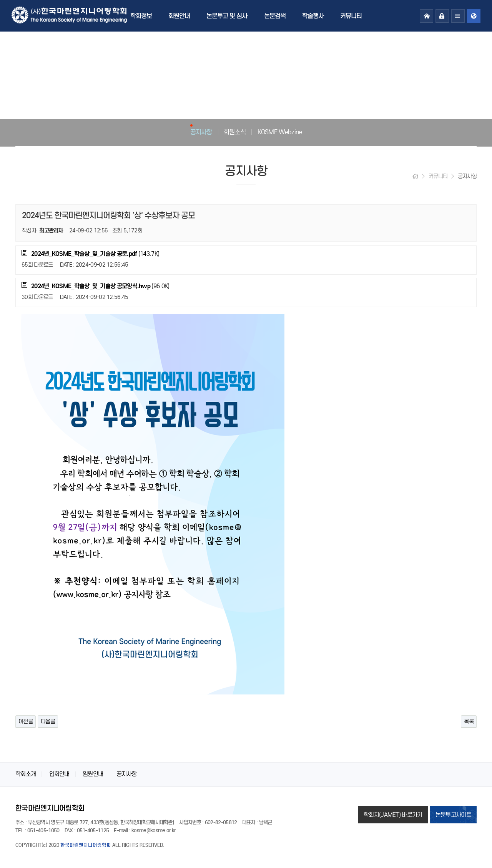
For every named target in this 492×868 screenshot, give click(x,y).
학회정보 (141, 16)
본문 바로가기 (0, 0)
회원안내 (179, 16)
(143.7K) (90, 254)
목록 (469, 721)
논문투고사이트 (453, 815)
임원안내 (93, 774)
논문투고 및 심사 (227, 16)
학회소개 (26, 774)
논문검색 (275, 16)
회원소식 (235, 132)
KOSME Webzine (280, 132)
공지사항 (201, 132)
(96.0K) (95, 286)
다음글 (48, 721)
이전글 (26, 721)
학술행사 (313, 16)
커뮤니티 (351, 16)
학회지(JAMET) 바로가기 (393, 815)
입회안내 (59, 774)
